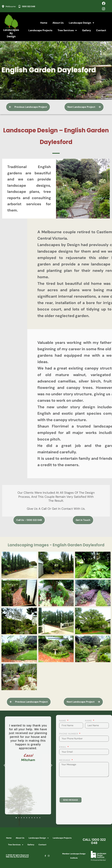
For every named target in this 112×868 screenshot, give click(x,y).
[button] (4, 765)
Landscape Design (82, 23)
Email (63, 747)
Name (63, 721)
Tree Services (67, 30)
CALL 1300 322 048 (94, 841)
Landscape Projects (40, 30)
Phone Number (69, 734)
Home (44, 23)
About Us (58, 23)
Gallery (86, 30)
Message (65, 760)
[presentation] (81, 787)
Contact (101, 30)
